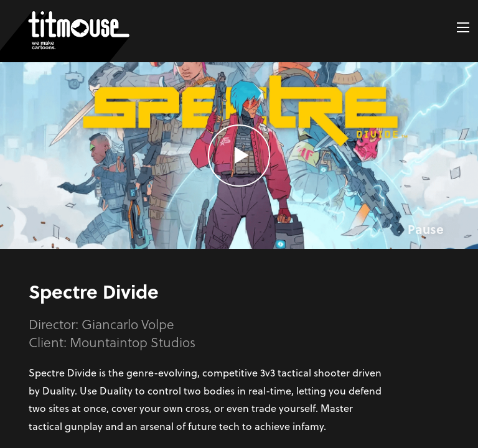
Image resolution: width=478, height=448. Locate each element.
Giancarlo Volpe (128, 324)
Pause (426, 229)
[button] (463, 27)
